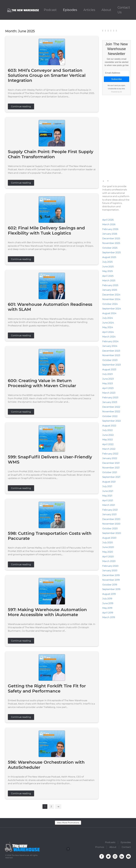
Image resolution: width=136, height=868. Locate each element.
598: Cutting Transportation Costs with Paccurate (50, 536)
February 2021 (110, 510)
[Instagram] (108, 31)
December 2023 (111, 351)
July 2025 (107, 262)
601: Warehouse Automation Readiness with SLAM (50, 307)
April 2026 (108, 220)
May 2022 (108, 440)
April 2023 (108, 388)
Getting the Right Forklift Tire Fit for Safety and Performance (47, 688)
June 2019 (108, 603)
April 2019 (108, 613)
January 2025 (110, 290)
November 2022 (111, 411)
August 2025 (109, 257)
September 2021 (111, 477)
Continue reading (21, 106)
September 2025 (112, 252)
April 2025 (108, 276)
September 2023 (112, 365)
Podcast (50, 10)
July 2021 (107, 486)
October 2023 (110, 360)
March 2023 (109, 393)
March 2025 (109, 281)
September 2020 (112, 533)
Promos (100, 848)
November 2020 (111, 524)
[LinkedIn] (111, 31)
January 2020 (110, 570)
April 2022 (108, 444)
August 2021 (109, 482)
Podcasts (110, 843)
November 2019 (111, 580)
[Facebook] (103, 31)
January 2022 (110, 458)
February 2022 (110, 454)
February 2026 (110, 229)
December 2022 (111, 407)
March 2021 (109, 505)
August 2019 (109, 594)
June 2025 (108, 267)
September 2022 (112, 421)
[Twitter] (105, 31)
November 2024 (111, 299)
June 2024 (108, 323)
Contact (126, 848)
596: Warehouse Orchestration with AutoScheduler (46, 765)
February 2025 (110, 285)
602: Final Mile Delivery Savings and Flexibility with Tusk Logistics (46, 230)
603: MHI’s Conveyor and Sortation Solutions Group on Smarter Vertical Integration (47, 75)
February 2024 (110, 341)
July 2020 (108, 542)
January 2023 (110, 402)
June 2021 (108, 491)
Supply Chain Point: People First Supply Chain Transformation (51, 154)
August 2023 (109, 369)
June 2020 (108, 547)
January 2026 (110, 234)
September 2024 (112, 309)
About (106, 10)
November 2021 (111, 468)
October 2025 (110, 248)
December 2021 (111, 463)
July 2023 (107, 374)
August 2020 (109, 538)
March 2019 (109, 617)
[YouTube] (114, 31)
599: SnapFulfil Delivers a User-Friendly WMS (50, 459)
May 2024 (108, 327)
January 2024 (110, 346)
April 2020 (108, 557)
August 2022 (109, 426)
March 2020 (109, 561)
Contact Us (124, 10)
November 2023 (111, 355)
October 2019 (110, 585)
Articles (89, 10)
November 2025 (111, 243)
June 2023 (108, 379)
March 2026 (109, 224)
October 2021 (110, 472)
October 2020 (110, 528)
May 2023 (108, 383)
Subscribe (117, 79)
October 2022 (110, 416)
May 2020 (108, 552)
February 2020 (110, 566)
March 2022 (109, 449)
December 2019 (111, 575)
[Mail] (116, 31)
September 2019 (111, 589)
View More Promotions (68, 823)
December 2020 (111, 519)
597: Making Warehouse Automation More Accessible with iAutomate (47, 612)
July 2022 (107, 430)
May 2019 (107, 608)
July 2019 (107, 599)
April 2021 (108, 500)
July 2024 (108, 318)
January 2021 (109, 514)
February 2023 (110, 398)
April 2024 (108, 332)
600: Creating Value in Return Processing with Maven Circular (42, 383)
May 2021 (107, 496)
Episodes (70, 10)
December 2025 (111, 238)
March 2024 (109, 337)
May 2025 (108, 271)
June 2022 (108, 435)
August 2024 (109, 313)
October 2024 (110, 304)
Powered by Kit (117, 92)
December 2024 (111, 295)
